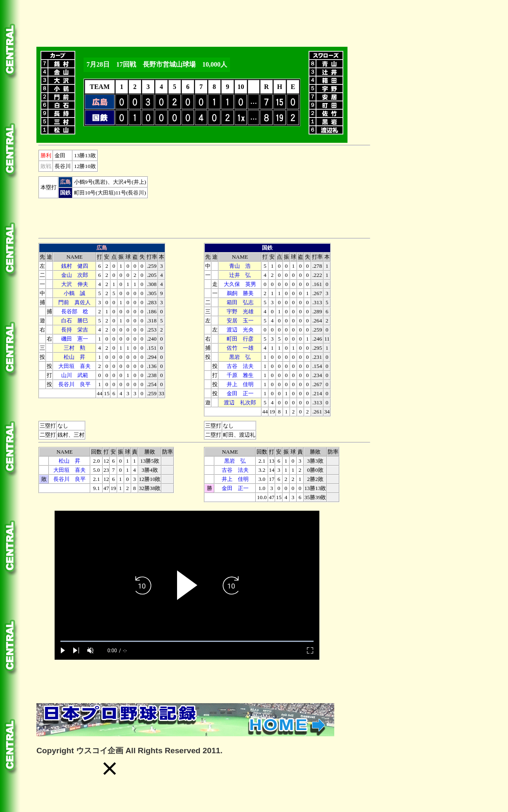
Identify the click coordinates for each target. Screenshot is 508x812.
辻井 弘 (240, 275)
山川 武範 (75, 375)
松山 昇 (74, 357)
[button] (110, 769)
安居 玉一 (240, 321)
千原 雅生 (240, 375)
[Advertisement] (187, 22)
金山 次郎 (75, 275)
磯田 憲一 (75, 339)
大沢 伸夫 (75, 284)
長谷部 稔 (75, 311)
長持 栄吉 (75, 330)
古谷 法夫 (240, 366)
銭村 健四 (75, 266)
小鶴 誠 (74, 293)
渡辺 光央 (240, 330)
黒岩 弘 (240, 357)
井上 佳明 (240, 384)
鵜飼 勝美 (240, 293)
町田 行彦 (240, 339)
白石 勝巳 (75, 321)
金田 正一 (240, 393)
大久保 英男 (240, 284)
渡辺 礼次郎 (240, 402)
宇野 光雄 (240, 311)
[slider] (187, 641)
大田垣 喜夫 (74, 366)
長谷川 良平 (74, 384)
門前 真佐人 (74, 302)
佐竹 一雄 (240, 348)
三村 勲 (74, 348)
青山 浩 (240, 266)
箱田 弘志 (240, 302)
